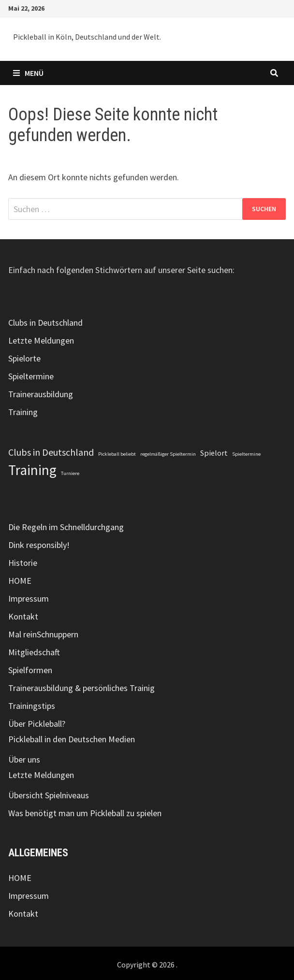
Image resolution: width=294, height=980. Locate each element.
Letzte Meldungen (41, 340)
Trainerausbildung (41, 394)
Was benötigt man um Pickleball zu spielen (85, 813)
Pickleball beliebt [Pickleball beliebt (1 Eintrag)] (117, 454)
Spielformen (30, 670)
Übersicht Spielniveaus (49, 795)
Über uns (24, 759)
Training (23, 412)
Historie (23, 563)
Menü (28, 73)
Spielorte (24, 358)
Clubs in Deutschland (45, 323)
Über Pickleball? (37, 724)
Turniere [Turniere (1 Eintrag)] (70, 473)
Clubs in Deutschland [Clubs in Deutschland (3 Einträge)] (51, 452)
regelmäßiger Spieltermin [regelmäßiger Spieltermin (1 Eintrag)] (168, 454)
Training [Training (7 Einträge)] (32, 470)
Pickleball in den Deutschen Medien (72, 739)
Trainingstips (32, 706)
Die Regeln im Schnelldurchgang (66, 527)
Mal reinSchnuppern (43, 634)
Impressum (29, 598)
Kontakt (23, 616)
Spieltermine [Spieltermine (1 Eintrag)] (246, 454)
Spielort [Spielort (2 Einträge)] (214, 453)
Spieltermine (31, 376)
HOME (20, 581)
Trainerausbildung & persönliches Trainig (81, 688)
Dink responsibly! (39, 545)
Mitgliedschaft (34, 652)
